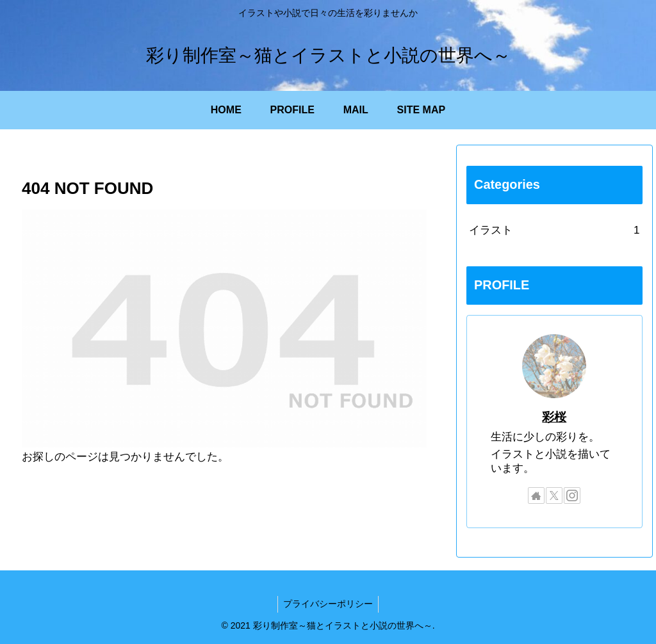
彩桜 (554, 417)
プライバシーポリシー (328, 604)
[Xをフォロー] (554, 495)
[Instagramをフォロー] (572, 495)
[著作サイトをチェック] (536, 495)
